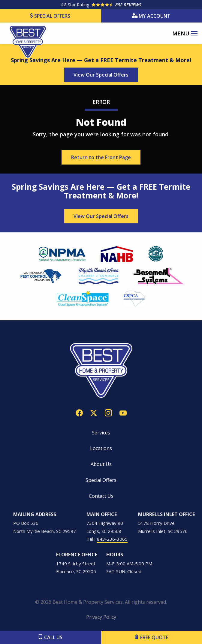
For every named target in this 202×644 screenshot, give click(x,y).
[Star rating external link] (101, 5)
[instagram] (108, 412)
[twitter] (94, 412)
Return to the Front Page (101, 157)
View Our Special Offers (101, 75)
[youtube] (123, 412)
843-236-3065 (112, 539)
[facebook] (79, 412)
